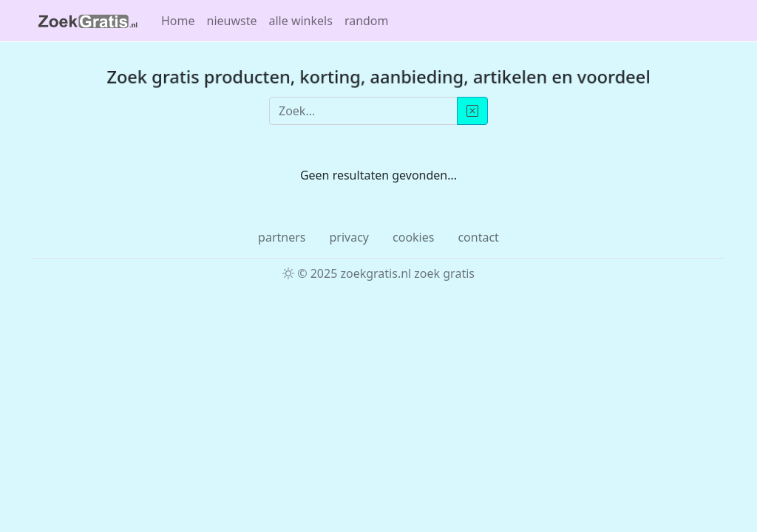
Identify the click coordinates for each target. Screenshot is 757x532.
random (367, 21)
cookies (413, 237)
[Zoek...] (363, 111)
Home (178, 21)
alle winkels (301, 21)
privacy (349, 237)
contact (478, 237)
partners (282, 237)
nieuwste (232, 21)
